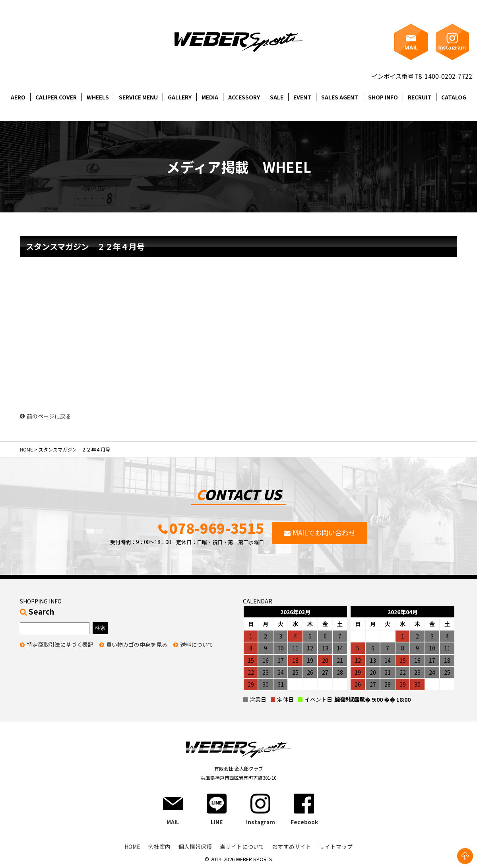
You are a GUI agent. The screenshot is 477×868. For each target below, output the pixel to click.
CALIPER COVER (56, 97)
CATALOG (454, 97)
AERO (18, 97)
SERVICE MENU (138, 97)
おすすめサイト (292, 847)
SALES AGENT (340, 97)
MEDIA (210, 97)
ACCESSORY (244, 97)
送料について (197, 645)
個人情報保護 (195, 847)
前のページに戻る (46, 416)
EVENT (302, 97)
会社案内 (159, 847)
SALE (277, 97)
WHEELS (98, 97)
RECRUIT (420, 97)
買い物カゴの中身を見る (137, 645)
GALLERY (180, 97)
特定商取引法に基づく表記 (60, 645)
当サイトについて (242, 847)
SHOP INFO (383, 97)
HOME (26, 449)
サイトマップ (336, 847)
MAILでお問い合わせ (324, 533)
